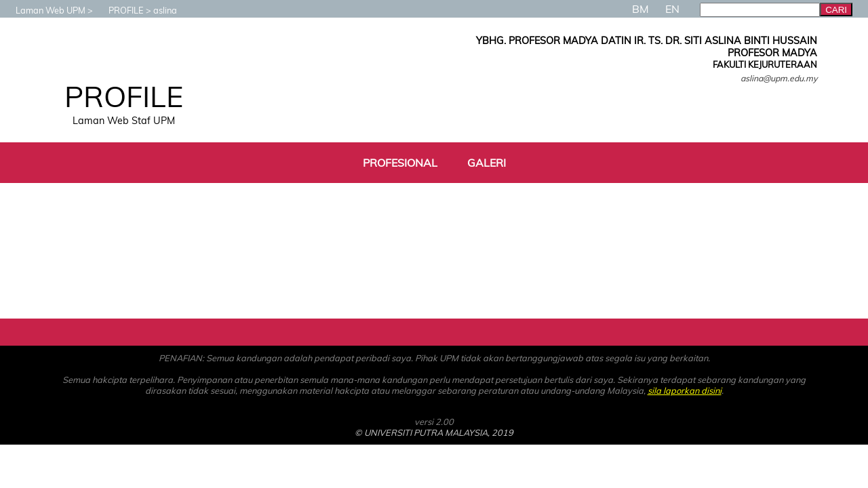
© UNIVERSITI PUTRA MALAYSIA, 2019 (434, 432)
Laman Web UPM (44, 10)
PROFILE (119, 10)
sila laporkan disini (685, 390)
